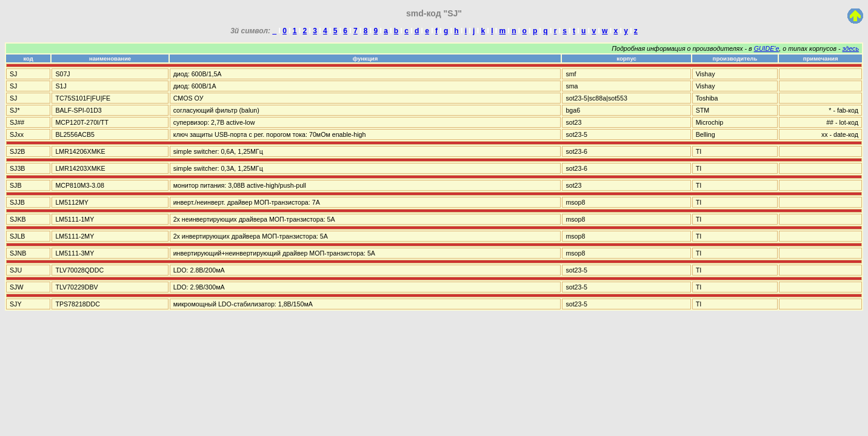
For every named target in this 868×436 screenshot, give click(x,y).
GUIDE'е (767, 48)
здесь (851, 48)
